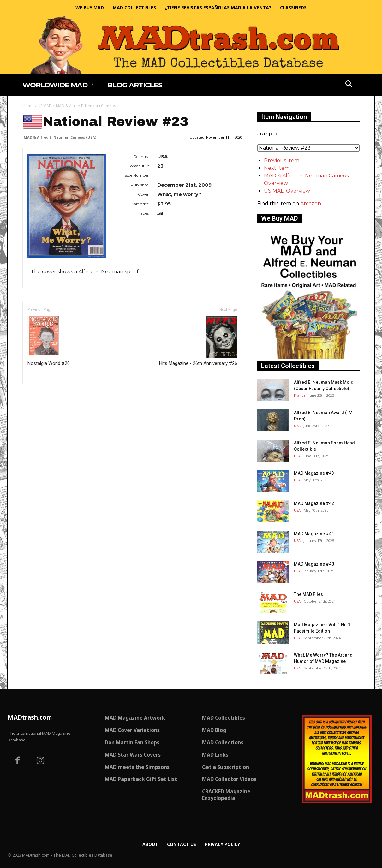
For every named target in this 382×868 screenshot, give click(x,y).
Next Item (277, 168)
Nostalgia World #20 (49, 341)
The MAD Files (308, 594)
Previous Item (282, 161)
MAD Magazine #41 (314, 534)
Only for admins (44, 396)
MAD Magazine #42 (314, 503)
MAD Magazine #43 (314, 473)
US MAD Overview (287, 191)
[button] (349, 85)
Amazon (311, 203)
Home (28, 106)
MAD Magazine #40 (314, 564)
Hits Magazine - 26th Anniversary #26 (198, 341)
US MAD (45, 106)
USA (297, 426)
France (300, 395)
